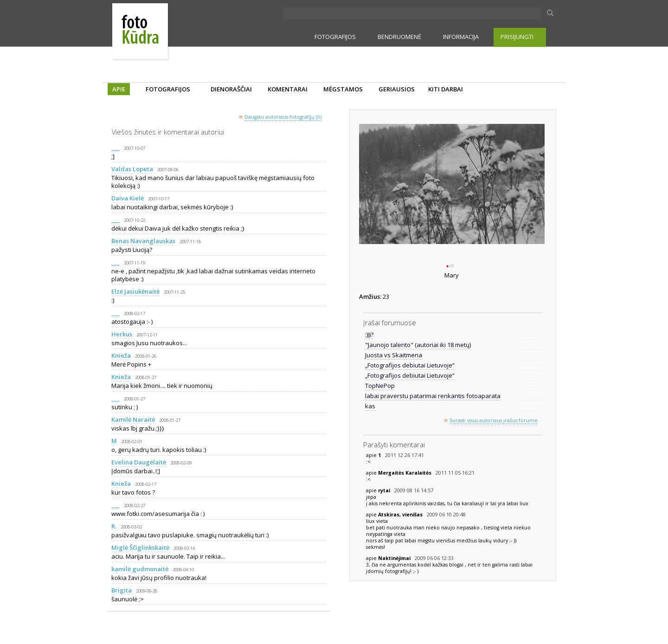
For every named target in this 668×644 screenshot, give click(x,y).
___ (116, 148)
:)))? (369, 335)
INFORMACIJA (461, 37)
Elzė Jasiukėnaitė (135, 291)
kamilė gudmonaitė (140, 569)
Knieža (121, 355)
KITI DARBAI (446, 89)
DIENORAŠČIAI (231, 89)
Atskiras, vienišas (401, 515)
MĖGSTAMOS (343, 89)
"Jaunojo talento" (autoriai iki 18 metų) (418, 345)
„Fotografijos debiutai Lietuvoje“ (410, 365)
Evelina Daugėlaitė (139, 462)
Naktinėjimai (395, 558)
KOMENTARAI (288, 89)
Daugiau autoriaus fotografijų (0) (283, 117)
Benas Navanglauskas (143, 241)
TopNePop (380, 386)
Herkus (122, 334)
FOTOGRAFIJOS (335, 37)
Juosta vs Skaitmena (394, 355)
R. (114, 526)
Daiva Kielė (128, 198)
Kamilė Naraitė (133, 419)
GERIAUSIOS (397, 89)
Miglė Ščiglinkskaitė (140, 547)
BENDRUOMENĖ (399, 37)
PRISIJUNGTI (517, 37)
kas (370, 406)
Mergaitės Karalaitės (405, 473)
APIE (119, 89)
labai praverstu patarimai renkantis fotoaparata (433, 396)
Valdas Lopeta (132, 169)
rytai (385, 490)
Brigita (122, 590)
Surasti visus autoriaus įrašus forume (494, 420)
